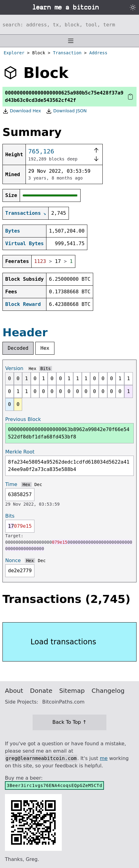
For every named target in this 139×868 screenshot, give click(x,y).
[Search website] (69, 25)
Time (11, 484)
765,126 (41, 151)
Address (98, 53)
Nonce (13, 560)
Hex (45, 348)
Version (14, 368)
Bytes (13, 231)
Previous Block (23, 419)
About (14, 691)
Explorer (14, 53)
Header (25, 332)
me (103, 758)
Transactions (23, 213)
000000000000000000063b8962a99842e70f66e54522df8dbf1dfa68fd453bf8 (69, 433)
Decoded (18, 348)
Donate (41, 691)
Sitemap (72, 691)
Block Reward (23, 304)
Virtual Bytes (24, 243)
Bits (46, 368)
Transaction (67, 53)
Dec (38, 484)
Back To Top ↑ (69, 722)
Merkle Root (20, 452)
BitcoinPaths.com (63, 702)
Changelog (108, 691)
